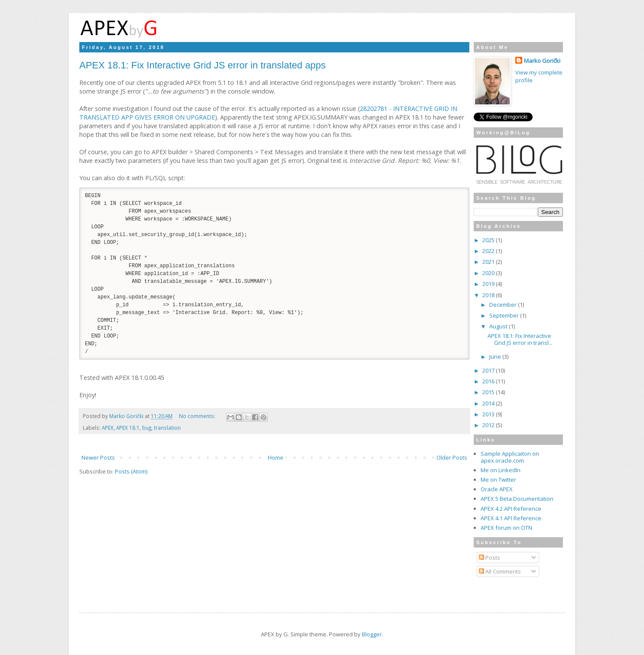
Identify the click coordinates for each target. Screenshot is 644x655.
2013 (489, 414)
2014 (489, 403)
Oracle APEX (497, 489)
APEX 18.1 (128, 437)
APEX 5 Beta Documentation (517, 499)
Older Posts (452, 467)
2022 (489, 251)
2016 (489, 381)
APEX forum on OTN (506, 528)
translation (167, 437)
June (496, 357)
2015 (489, 392)
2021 (489, 262)
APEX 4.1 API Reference (511, 518)
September (505, 315)
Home (276, 467)
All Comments (500, 571)
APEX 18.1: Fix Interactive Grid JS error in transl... (520, 339)
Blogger (372, 634)
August (499, 326)
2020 (489, 273)
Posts (490, 558)
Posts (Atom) (131, 480)
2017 (489, 370)
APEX (108, 437)
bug (147, 437)
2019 (489, 284)
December (504, 305)
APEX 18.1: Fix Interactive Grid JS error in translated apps (203, 65)
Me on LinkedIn (501, 470)
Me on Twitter (498, 480)
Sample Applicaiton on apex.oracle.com (510, 457)
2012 (489, 425)
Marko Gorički (542, 61)
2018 (489, 295)
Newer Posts (98, 467)
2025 (489, 240)
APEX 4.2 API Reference (511, 509)
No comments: (198, 425)
